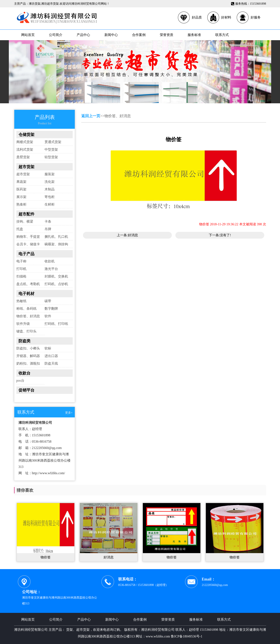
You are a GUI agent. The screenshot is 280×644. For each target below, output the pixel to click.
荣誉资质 (167, 35)
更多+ (69, 413)
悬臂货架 (23, 157)
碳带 (48, 301)
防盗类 (24, 341)
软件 (48, 316)
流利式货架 (25, 149)
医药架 (21, 189)
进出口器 (51, 356)
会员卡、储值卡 (28, 244)
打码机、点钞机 (56, 284)
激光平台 (51, 269)
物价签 (46, 557)
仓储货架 (26, 135)
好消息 (133, 235)
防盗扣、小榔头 (28, 348)
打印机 (21, 269)
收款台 (24, 373)
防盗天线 (51, 363)
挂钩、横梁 (25, 221)
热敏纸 (21, 301)
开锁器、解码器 (28, 356)
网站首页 (28, 35)
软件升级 (23, 324)
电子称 (21, 261)
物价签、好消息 (28, 316)
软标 (48, 348)
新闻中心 (111, 35)
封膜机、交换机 (56, 276)
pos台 (20, 380)
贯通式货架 (53, 142)
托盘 (20, 229)
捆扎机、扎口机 (56, 237)
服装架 (50, 174)
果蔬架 (21, 182)
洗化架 (50, 182)
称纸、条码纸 (26, 309)
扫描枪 (21, 276)
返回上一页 (91, 116)
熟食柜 (21, 204)
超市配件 (26, 214)
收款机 (50, 261)
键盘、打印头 (26, 331)
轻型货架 (51, 157)
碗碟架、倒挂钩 (56, 244)
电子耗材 (26, 294)
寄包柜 (50, 197)
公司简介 (56, 35)
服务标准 (194, 35)
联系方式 (222, 35)
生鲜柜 (50, 204)
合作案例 (139, 35)
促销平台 (26, 390)
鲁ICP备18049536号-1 (187, 636)
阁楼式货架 (25, 142)
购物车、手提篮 (28, 237)
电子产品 (26, 254)
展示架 (21, 197)
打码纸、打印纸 (56, 324)
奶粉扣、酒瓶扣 (28, 363)
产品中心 (83, 35)
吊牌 (48, 229)
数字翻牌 (51, 309)
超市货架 (26, 167)
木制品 (50, 189)
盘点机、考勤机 (28, 284)
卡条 (48, 221)
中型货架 (51, 149)
